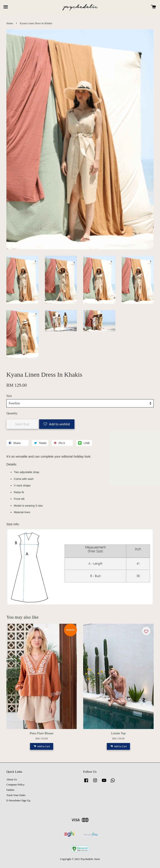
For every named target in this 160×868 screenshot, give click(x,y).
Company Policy (15, 785)
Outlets (10, 790)
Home (10, 23)
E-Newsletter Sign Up (18, 801)
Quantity (12, 413)
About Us (12, 780)
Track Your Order (16, 795)
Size (9, 396)
